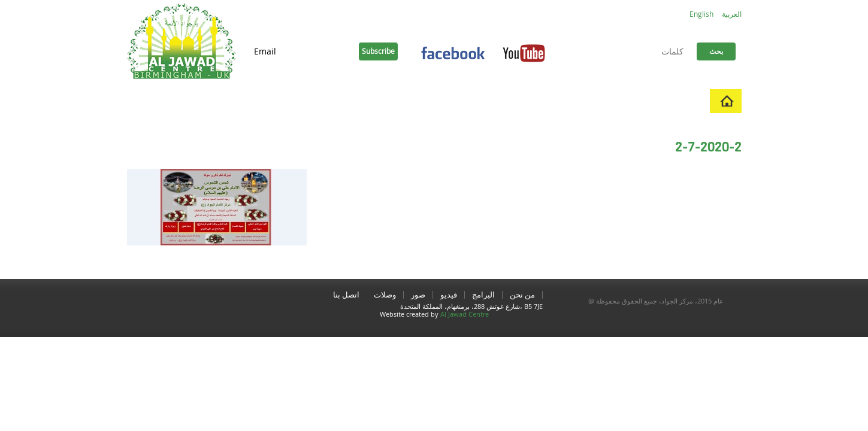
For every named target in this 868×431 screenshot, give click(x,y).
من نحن (645, 101)
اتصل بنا (472, 101)
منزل (690, 101)
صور (516, 101)
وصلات (423, 101)
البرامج (597, 101)
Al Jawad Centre (465, 314)
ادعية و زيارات (362, 101)
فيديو (554, 101)
